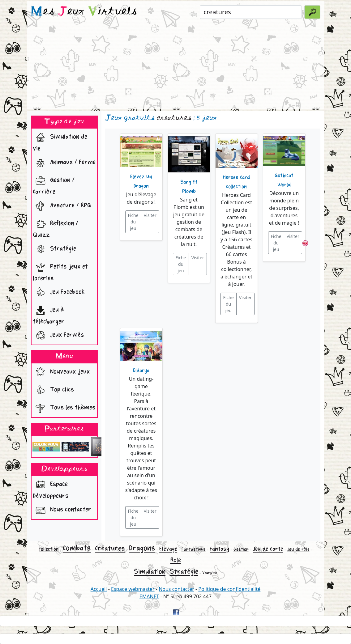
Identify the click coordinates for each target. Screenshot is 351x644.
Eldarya (141, 371)
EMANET (149, 596)
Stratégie (54, 249)
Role (176, 560)
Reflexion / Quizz (56, 228)
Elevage (168, 549)
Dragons (142, 548)
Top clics (53, 390)
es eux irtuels (84, 12)
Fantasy (219, 549)
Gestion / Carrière (54, 184)
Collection (49, 549)
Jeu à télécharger (49, 314)
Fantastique (194, 549)
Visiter (150, 215)
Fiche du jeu (133, 222)
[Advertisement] (176, 66)
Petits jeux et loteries (60, 271)
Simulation (150, 572)
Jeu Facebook (59, 293)
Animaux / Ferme (64, 163)
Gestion (241, 549)
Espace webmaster (133, 589)
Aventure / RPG (62, 206)
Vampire (210, 573)
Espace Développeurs (51, 489)
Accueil (99, 589)
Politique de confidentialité (229, 589)
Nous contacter (62, 510)
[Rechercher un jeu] (251, 12)
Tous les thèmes (64, 408)
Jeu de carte (268, 549)
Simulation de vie (60, 141)
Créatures (110, 549)
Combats (77, 548)
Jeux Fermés (58, 336)
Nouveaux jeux (61, 372)
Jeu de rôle (298, 549)
